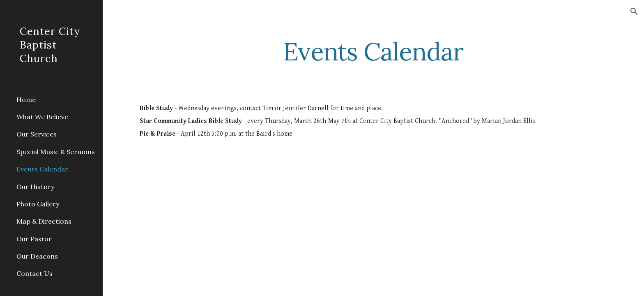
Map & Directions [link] (44, 221)
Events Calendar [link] (42, 169)
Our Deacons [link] (37, 256)
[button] (634, 12)
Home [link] (26, 99)
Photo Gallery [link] (38, 204)
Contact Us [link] (34, 273)
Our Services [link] (37, 134)
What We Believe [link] (42, 117)
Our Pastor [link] (34, 239)
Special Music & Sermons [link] (56, 152)
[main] (373, 51)
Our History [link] (35, 187)
